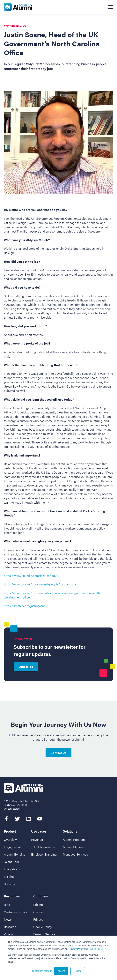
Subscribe (26, 667)
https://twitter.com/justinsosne (25, 606)
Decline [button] (78, 971)
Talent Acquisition (43, 847)
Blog (7, 905)
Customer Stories (15, 912)
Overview (10, 839)
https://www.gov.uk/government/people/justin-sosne (40, 584)
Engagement (12, 847)
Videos (8, 934)
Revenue (37, 839)
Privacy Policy (76, 949)
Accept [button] (61, 971)
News (8, 919)
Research (10, 927)
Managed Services (75, 854)
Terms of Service (44, 934)
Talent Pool (11, 862)
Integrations (12, 869)
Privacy (38, 919)
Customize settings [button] (42, 971)
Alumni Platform (74, 847)
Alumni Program (74, 839)
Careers (38, 912)
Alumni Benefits (14, 854)
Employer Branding (44, 854)
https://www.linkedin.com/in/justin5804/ (32, 576)
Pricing (38, 905)
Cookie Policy (96, 949)
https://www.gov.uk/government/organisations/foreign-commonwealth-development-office (52, 595)
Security (9, 884)
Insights (9, 876)
